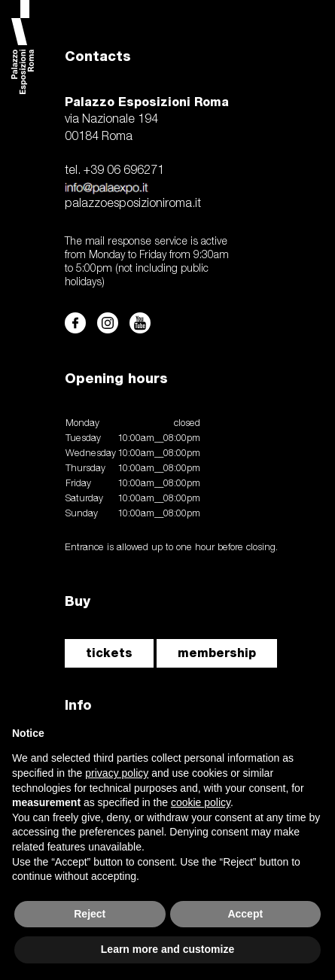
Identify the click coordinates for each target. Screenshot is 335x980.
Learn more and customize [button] (167, 949)
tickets (109, 653)
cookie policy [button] (201, 802)
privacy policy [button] (117, 773)
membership (217, 653)
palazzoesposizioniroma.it (133, 204)
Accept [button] (245, 914)
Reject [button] (90, 914)
